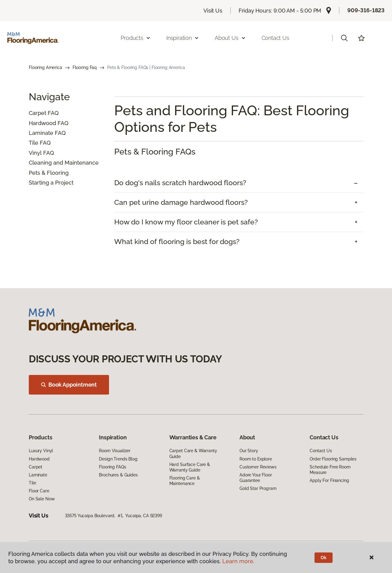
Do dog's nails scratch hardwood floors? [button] (180, 183)
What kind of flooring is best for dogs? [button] (177, 242)
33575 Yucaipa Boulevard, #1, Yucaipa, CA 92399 (113, 516)
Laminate (41, 133)
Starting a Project (51, 183)
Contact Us (275, 38)
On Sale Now (42, 499)
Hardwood (42, 123)
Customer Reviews (258, 467)
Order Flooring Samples (333, 459)
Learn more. (238, 561)
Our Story (249, 451)
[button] (344, 38)
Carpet (38, 113)
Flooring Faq (85, 67)
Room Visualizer (115, 451)
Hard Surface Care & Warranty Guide (190, 467)
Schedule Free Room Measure (330, 470)
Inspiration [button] (183, 38)
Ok (324, 558)
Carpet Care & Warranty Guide (193, 453)
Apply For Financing (329, 480)
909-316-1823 (366, 10)
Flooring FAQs (112, 467)
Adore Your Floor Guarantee (256, 478)
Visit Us (213, 11)
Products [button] (136, 38)
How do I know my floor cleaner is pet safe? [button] (186, 222)
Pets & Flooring (49, 173)
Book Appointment (69, 385)
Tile (34, 143)
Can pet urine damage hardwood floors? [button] (181, 202)
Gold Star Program (258, 488)
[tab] (239, 183)
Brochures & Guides (118, 475)
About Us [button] (230, 38)
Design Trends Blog (118, 459)
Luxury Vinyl (41, 451)
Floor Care (39, 491)
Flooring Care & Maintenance (185, 481)
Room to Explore (256, 459)
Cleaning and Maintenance (64, 163)
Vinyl (35, 153)
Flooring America (45, 67)
